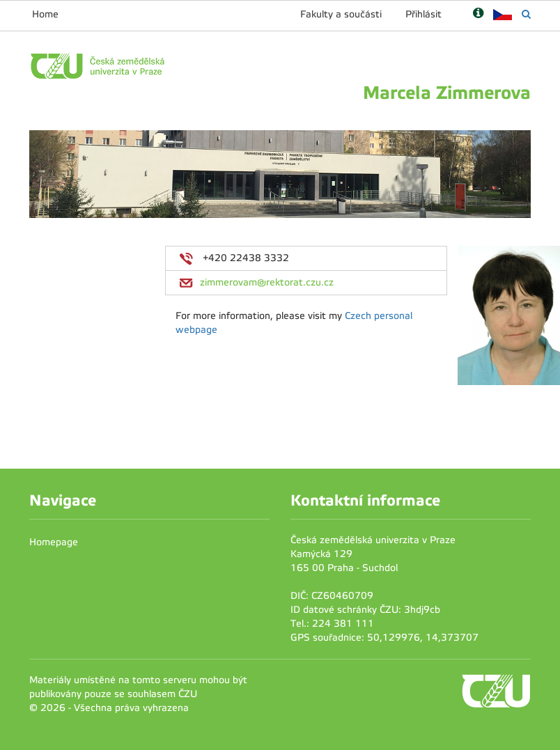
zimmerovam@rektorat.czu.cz (267, 282)
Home (45, 14)
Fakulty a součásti (341, 14)
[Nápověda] (478, 14)
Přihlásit (423, 14)
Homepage (54, 542)
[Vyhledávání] (526, 14)
